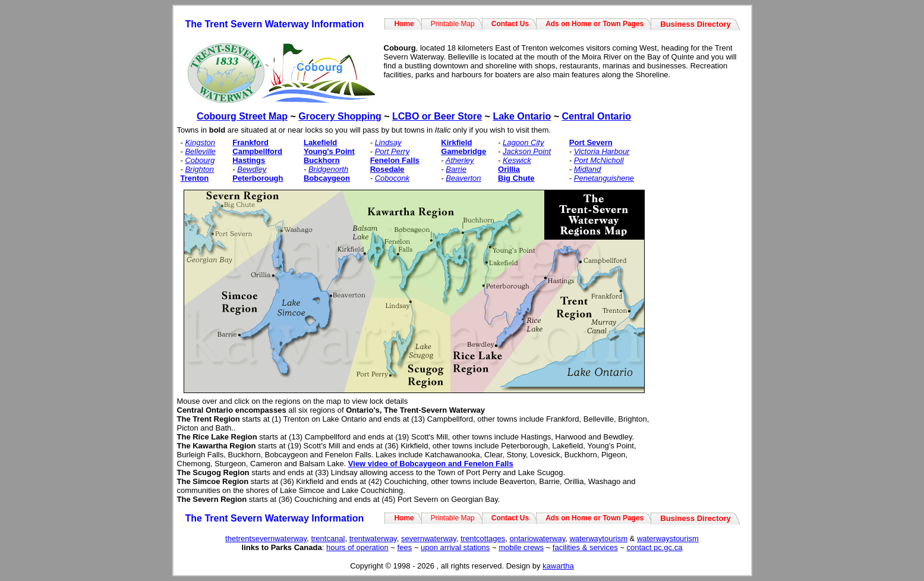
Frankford (250, 142)
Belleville (200, 151)
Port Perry (392, 151)
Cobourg (200, 160)
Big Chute (516, 178)
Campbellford (257, 151)
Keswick (517, 160)
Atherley (460, 160)
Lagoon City (523, 142)
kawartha (558, 566)
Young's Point (329, 151)
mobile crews (521, 547)
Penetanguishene (604, 178)
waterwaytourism (598, 538)
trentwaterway (373, 538)
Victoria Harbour (602, 151)
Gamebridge (463, 151)
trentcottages (483, 538)
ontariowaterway (538, 538)
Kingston (200, 142)
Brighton (199, 169)
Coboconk (392, 178)
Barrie (456, 169)
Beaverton (463, 178)
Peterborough (258, 178)
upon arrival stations (455, 547)
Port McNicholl (599, 160)
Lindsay (388, 142)
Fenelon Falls (395, 160)
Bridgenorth (328, 169)
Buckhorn (322, 160)
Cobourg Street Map (242, 116)
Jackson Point (527, 151)
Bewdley (252, 169)
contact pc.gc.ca (654, 547)
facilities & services (585, 547)
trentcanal (328, 538)
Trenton (195, 178)
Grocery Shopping (340, 116)
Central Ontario (596, 116)
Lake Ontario (522, 116)
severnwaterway (429, 538)
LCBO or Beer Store (437, 116)
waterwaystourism (668, 538)
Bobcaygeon (327, 178)
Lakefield (320, 142)
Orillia (509, 169)
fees (405, 547)
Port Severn (591, 142)
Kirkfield (456, 142)
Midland (588, 169)
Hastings (249, 160)
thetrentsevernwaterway (266, 538)
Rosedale (387, 169)
